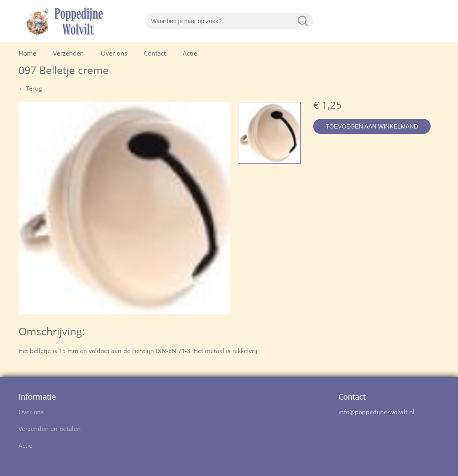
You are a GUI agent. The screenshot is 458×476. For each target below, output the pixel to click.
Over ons (114, 54)
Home (27, 54)
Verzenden (68, 54)
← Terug (30, 89)
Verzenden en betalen (50, 429)
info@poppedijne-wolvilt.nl (377, 413)
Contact (155, 54)
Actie (190, 54)
